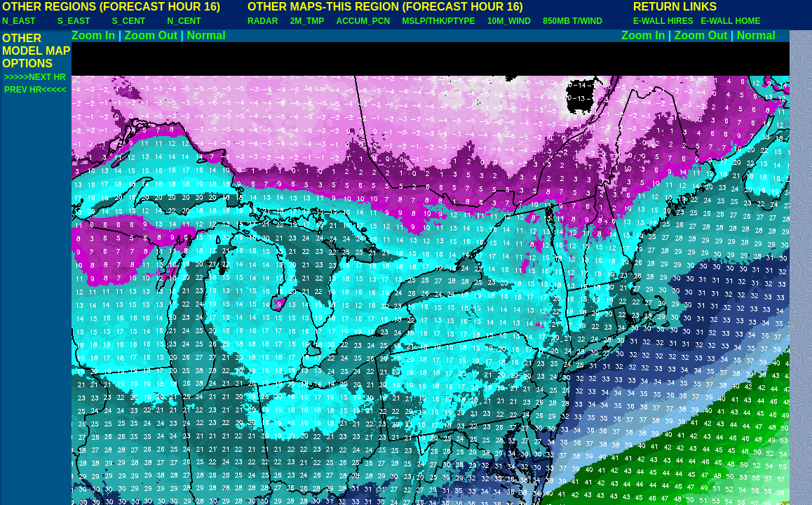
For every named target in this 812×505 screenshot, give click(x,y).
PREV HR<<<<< (35, 90)
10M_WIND (509, 21)
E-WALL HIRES (665, 21)
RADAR (263, 21)
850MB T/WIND (573, 21)
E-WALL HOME (730, 21)
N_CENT (184, 21)
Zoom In (93, 35)
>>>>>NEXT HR (35, 77)
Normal (207, 35)
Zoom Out (151, 35)
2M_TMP (307, 21)
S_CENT (129, 21)
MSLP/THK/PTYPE (439, 21)
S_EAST (74, 21)
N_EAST (19, 21)
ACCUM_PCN (364, 21)
